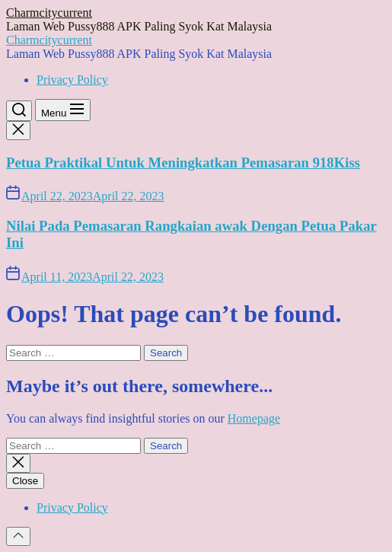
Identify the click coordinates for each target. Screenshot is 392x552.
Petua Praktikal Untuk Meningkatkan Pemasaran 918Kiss (183, 163)
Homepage (254, 418)
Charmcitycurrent (49, 13)
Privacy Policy (72, 80)
